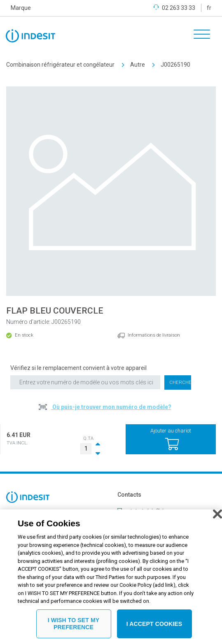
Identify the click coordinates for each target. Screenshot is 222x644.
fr (209, 8)
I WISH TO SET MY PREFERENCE (74, 624)
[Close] (217, 514)
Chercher (180, 382)
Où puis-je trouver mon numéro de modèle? (111, 407)
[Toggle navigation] (199, 35)
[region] (111, 577)
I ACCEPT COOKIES (154, 624)
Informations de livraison (154, 335)
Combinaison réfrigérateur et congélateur (60, 65)
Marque (21, 8)
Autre (138, 65)
